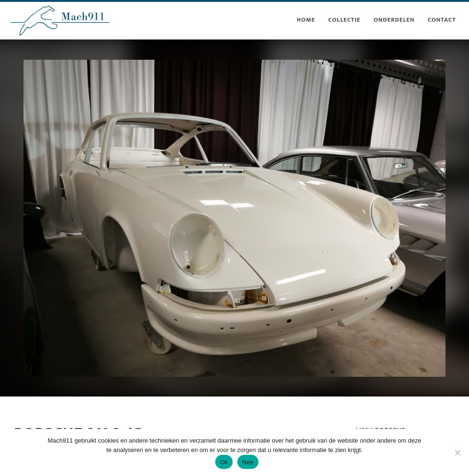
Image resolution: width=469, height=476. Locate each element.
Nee (248, 462)
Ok (224, 462)
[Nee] (457, 452)
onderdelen (394, 20)
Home (306, 20)
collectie (344, 20)
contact (442, 20)
